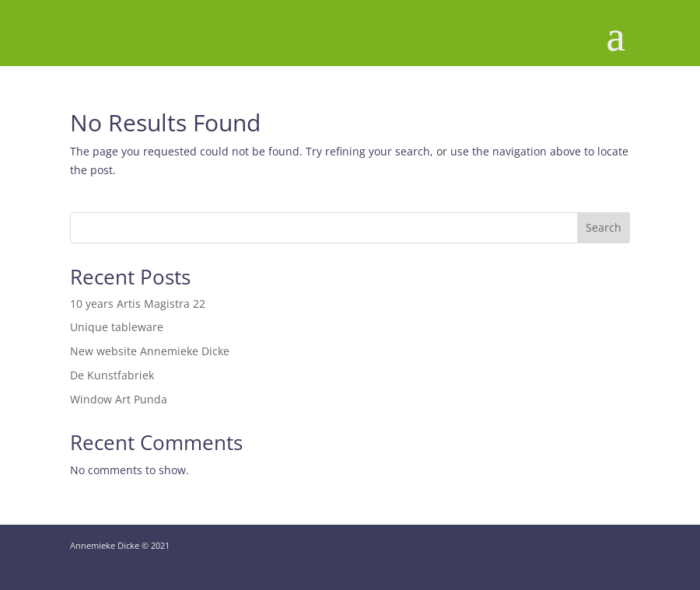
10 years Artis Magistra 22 (138, 304)
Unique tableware (117, 327)
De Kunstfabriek (112, 375)
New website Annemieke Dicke (150, 351)
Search (604, 227)
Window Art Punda (119, 399)
